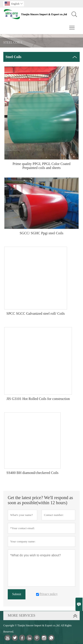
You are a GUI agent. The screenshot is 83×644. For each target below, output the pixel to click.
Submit (17, 594)
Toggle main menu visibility (72, 25)
